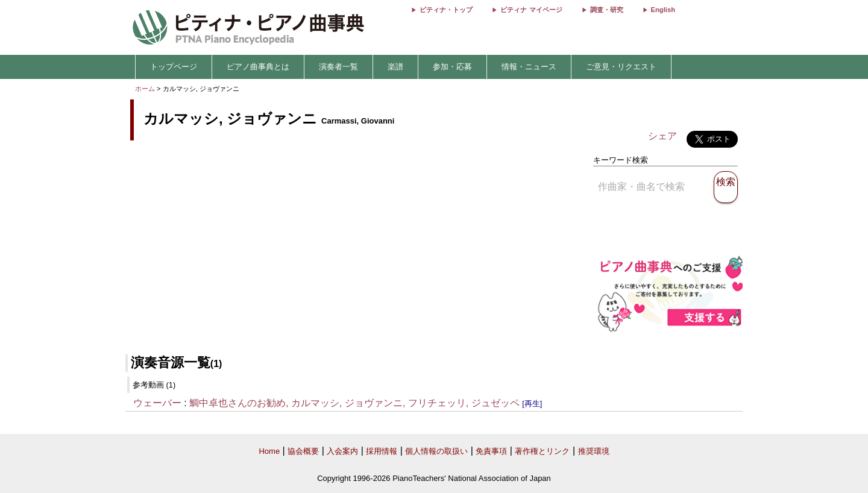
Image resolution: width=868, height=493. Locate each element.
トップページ (174, 67)
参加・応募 (452, 67)
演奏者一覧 (338, 67)
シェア (662, 136)
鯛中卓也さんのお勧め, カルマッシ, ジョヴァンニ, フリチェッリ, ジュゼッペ (354, 403)
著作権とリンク (542, 451)
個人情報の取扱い (436, 451)
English (663, 10)
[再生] (532, 404)
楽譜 (395, 67)
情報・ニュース (529, 67)
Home (269, 451)
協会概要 (303, 451)
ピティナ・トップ (446, 10)
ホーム (145, 89)
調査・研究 (607, 10)
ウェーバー (157, 403)
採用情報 (382, 451)
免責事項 (491, 451)
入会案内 (342, 451)
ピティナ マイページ (531, 10)
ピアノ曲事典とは (258, 67)
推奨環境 (594, 451)
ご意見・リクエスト (621, 67)
